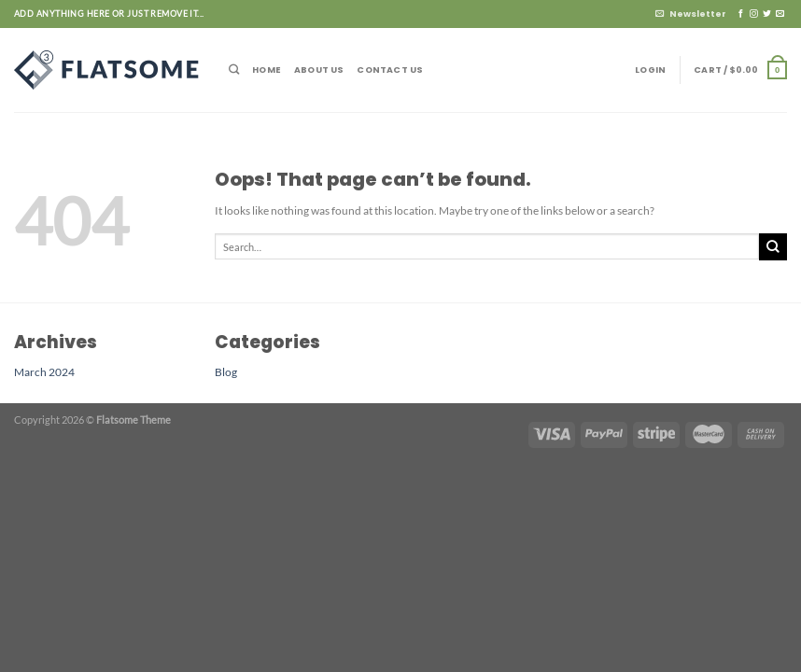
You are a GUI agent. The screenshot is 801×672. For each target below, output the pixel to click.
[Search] (234, 70)
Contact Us (390, 70)
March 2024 (44, 371)
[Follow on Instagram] (754, 14)
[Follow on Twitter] (767, 14)
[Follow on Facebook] (741, 14)
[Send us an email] (780, 14)
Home (267, 70)
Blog (226, 371)
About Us (319, 70)
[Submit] (773, 247)
